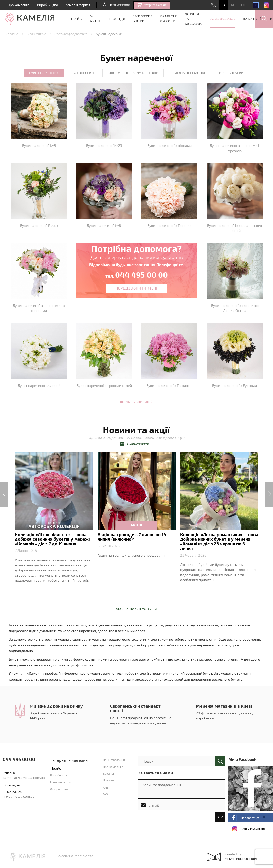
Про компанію (19, 5)
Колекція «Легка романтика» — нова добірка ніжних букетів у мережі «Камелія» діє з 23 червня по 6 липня (219, 541)
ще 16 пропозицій (136, 402)
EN (243, 5)
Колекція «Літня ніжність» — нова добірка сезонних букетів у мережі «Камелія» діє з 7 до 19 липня (52, 539)
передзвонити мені (137, 288)
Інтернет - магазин (70, 760)
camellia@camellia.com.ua (24, 778)
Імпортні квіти (143, 19)
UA (223, 5)
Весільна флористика (71, 34)
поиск (220, 761)
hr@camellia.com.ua (19, 796)
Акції (106, 787)
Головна (13, 34)
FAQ (105, 794)
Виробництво (47, 5)
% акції (95, 19)
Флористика (222, 19)
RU (233, 5)
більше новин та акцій (136, 609)
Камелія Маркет (78, 5)
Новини (108, 780)
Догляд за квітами (193, 19)
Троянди (117, 19)
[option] (54, 518)
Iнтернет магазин (152, 5)
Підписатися (138, 444)
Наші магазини (116, 5)
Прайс (76, 19)
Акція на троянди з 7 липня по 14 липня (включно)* (132, 537)
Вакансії (252, 19)
